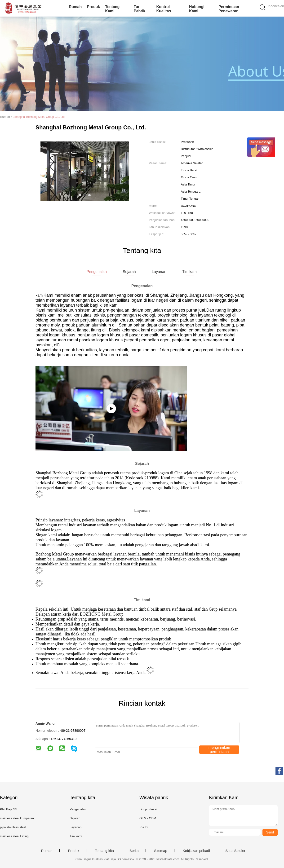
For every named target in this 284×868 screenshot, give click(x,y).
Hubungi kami (197, 9)
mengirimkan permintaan (219, 750)
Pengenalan (78, 809)
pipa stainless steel (13, 827)
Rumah (75, 7)
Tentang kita (104, 851)
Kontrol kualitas (164, 9)
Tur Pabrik (140, 9)
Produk (93, 7)
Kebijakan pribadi (196, 851)
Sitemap (161, 851)
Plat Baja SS (9, 809)
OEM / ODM (148, 818)
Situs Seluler (235, 851)
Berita (134, 851)
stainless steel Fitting (14, 836)
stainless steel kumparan (17, 818)
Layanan (75, 827)
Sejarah (75, 818)
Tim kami (76, 836)
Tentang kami (112, 9)
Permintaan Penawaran (229, 9)
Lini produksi (148, 809)
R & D (144, 827)
